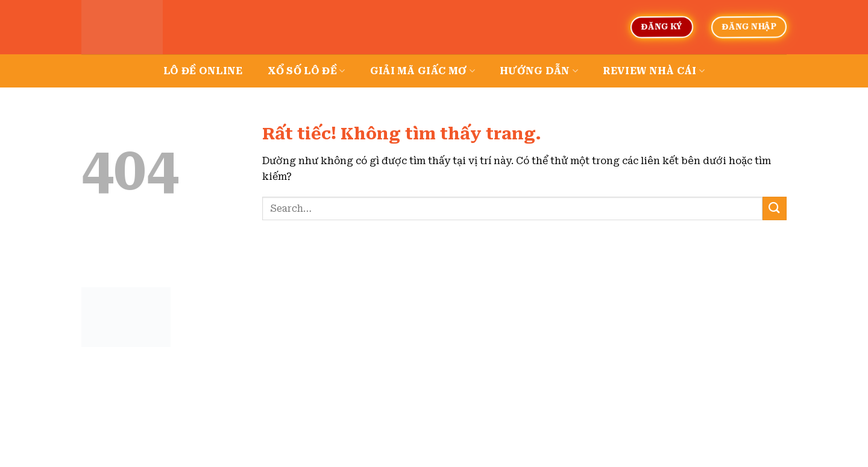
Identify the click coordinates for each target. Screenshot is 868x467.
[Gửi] (775, 208)
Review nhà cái (654, 71)
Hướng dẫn (539, 71)
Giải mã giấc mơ (423, 71)
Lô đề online (203, 71)
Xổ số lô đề (307, 71)
